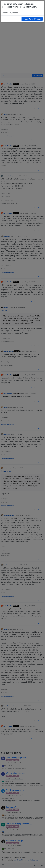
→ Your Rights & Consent (32, 19)
